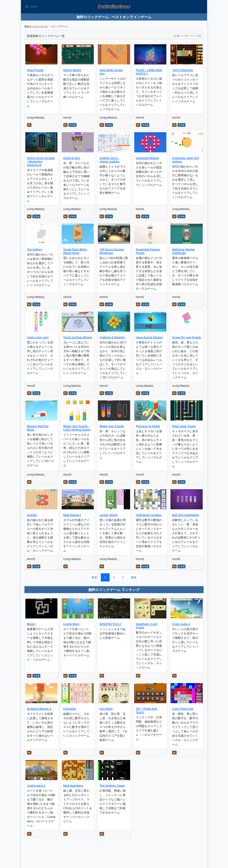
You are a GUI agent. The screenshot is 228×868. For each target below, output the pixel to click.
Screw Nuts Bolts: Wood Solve (75, 251)
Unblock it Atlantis (112, 337)
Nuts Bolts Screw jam (111, 72)
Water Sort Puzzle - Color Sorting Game (77, 428)
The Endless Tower (112, 786)
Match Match (72, 70)
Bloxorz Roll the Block (38, 428)
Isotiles (32, 515)
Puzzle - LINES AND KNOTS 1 (149, 72)
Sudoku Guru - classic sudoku (109, 160)
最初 (94, 577)
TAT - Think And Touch (146, 710)
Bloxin (31, 624)
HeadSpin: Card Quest (146, 626)
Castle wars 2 (36, 786)
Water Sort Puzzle (112, 426)
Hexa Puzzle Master (149, 337)
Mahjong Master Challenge (183, 251)
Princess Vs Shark (148, 426)
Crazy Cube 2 (181, 624)
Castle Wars (71, 624)
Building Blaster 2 (39, 709)
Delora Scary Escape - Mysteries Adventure (41, 161)
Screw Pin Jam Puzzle (186, 337)
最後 (134, 577)
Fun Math (106, 709)
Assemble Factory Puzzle (148, 251)
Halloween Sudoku (149, 515)
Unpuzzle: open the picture (185, 160)
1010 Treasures (182, 70)
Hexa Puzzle (35, 70)
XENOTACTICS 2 (110, 624)
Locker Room (109, 515)
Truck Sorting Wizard (78, 337)
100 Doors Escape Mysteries (112, 251)
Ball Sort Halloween (186, 515)
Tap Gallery (35, 249)
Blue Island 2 (72, 515)
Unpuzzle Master (148, 158)
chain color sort (38, 337)
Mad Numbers (73, 786)
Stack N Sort (72, 158)
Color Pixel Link (183, 709)
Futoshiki (70, 709)
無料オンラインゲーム (36, 26)
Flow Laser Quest (184, 426)
